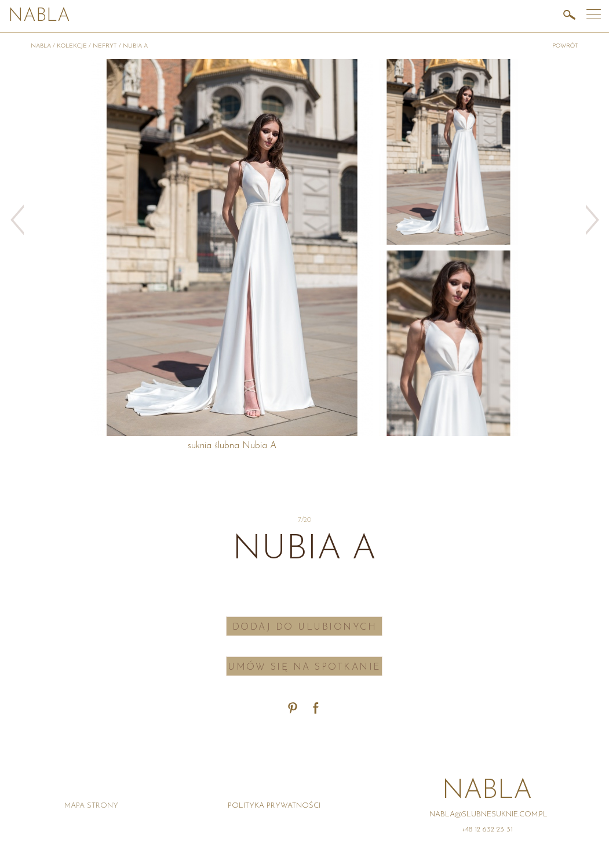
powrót (565, 46)
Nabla (39, 17)
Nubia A (135, 46)
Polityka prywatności (274, 806)
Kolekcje (72, 46)
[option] (448, 152)
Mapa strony (91, 806)
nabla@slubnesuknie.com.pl (488, 814)
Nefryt (105, 46)
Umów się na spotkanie (304, 667)
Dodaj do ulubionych (305, 627)
